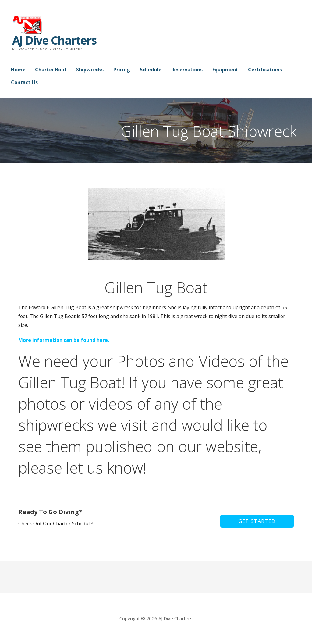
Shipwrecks (90, 70)
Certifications (265, 70)
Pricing (122, 70)
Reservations (187, 70)
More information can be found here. (64, 340)
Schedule (151, 70)
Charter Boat (51, 70)
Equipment (225, 70)
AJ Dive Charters (54, 40)
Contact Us (24, 82)
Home (18, 70)
